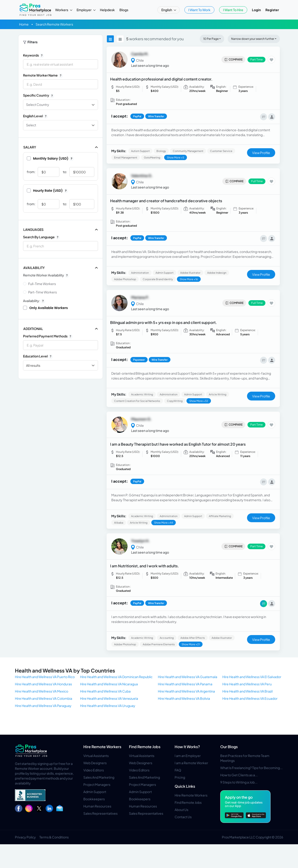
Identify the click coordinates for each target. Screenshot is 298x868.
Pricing (180, 777)
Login (256, 10)
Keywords (34, 55)
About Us (181, 810)
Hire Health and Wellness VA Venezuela (109, 698)
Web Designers (95, 763)
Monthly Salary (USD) (50, 158)
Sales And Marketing (99, 777)
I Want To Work (199, 10)
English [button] (167, 10)
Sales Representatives (100, 813)
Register (272, 10)
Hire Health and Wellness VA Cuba (105, 691)
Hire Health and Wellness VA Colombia (44, 698)
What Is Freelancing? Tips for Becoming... (251, 768)
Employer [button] (84, 10)
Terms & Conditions (54, 837)
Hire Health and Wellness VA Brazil (247, 691)
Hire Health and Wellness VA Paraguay (43, 706)
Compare (233, 60)
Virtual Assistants (96, 756)
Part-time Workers (42, 292)
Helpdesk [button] (107, 10)
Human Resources (97, 806)
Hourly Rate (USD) (47, 191)
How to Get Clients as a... (239, 775)
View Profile (261, 153)
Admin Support (95, 792)
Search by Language (41, 237)
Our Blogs (229, 747)
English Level (36, 116)
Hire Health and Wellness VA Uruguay (108, 706)
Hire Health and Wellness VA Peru (247, 684)
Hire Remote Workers (102, 747)
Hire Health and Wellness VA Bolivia (184, 698)
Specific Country (39, 95)
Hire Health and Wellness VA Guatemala (188, 677)
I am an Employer (188, 756)
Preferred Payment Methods (48, 336)
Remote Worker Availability (46, 275)
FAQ (178, 770)
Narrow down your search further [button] (253, 39)
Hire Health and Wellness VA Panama (185, 684)
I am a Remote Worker (191, 763)
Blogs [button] (124, 10)
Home (24, 24)
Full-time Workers (42, 284)
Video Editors (94, 770)
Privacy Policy (25, 837)
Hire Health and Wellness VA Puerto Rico (45, 677)
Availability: (34, 301)
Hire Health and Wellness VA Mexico (42, 691)
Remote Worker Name (43, 75)
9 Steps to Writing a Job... (239, 782)
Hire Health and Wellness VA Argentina (186, 691)
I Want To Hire (233, 10)
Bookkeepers (94, 799)
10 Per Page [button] (211, 39)
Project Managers (97, 784)
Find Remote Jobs (145, 747)
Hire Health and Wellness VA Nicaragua (109, 684)
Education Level (38, 356)
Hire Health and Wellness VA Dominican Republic (116, 677)
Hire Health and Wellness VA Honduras (43, 684)
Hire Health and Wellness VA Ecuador (250, 698)
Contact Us (183, 817)
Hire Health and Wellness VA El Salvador (252, 677)
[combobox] (61, 246)
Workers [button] (62, 10)
